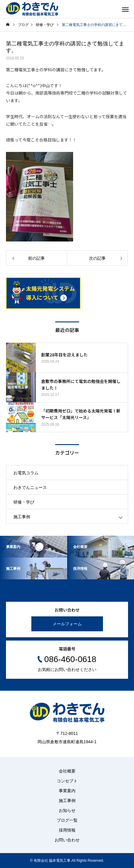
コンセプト (67, 781)
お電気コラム (26, 473)
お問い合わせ (67, 840)
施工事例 (22, 517)
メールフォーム (67, 624)
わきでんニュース (30, 487)
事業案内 (67, 791)
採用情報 (67, 830)
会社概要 (67, 771)
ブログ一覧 (67, 820)
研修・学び (24, 502)
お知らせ (67, 810)
